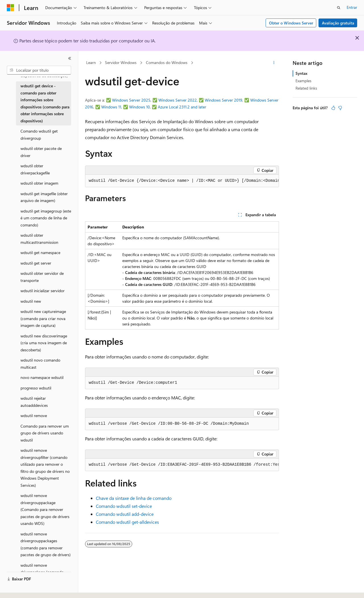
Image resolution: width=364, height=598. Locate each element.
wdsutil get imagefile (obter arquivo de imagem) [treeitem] (44, 197)
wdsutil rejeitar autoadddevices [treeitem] (34, 402)
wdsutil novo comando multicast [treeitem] (40, 364)
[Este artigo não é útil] (340, 108)
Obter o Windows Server (291, 23)
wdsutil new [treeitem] (31, 301)
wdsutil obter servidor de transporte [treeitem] (42, 277)
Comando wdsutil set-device (124, 506)
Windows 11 (111, 107)
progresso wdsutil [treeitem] (36, 388)
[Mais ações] (274, 63)
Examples (303, 81)
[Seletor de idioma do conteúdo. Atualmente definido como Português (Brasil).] (28, 589)
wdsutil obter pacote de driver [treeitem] (41, 152)
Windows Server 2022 (178, 100)
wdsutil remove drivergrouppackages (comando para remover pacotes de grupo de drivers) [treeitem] (45, 544)
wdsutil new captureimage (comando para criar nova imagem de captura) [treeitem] (43, 318)
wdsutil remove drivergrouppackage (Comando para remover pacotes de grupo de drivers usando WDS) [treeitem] (45, 509)
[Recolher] (70, 58)
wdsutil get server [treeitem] (36, 263)
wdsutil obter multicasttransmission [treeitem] (39, 239)
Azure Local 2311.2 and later (182, 107)
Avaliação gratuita (338, 23)
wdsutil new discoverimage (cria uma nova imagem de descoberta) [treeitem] (44, 343)
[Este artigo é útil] (333, 108)
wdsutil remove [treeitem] (34, 415)
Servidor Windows (121, 62)
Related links (306, 88)
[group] (182, 181)
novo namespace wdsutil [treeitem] (42, 377)
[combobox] (39, 70)
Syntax (301, 73)
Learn (91, 62)
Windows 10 (139, 107)
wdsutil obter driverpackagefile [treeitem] (35, 169)
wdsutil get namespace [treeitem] (40, 252)
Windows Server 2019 (224, 100)
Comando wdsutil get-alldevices (127, 522)
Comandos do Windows (167, 62)
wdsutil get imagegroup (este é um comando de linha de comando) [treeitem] (46, 218)
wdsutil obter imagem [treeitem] (39, 183)
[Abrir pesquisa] (339, 8)
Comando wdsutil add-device (125, 514)
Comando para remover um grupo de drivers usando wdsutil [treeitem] (45, 433)
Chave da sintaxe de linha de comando (134, 498)
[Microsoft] (11, 8)
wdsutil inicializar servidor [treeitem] (43, 291)
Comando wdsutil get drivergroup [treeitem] (39, 135)
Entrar (352, 7)
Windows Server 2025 (131, 100)
